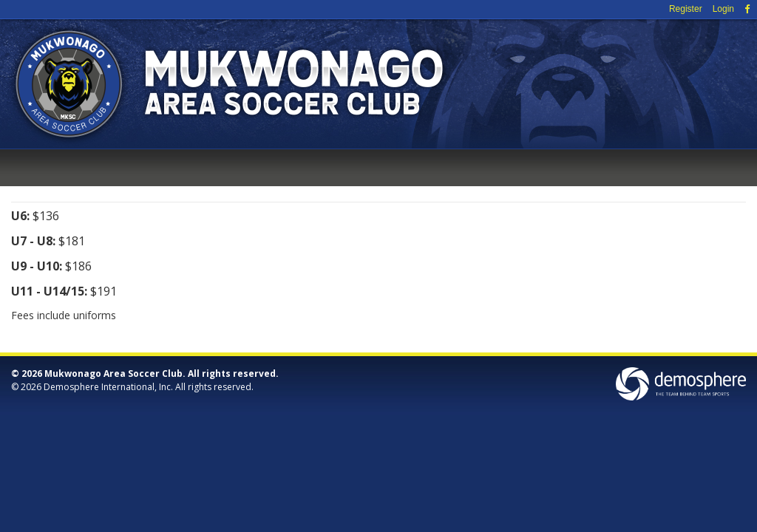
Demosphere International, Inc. (108, 387)
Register (686, 9)
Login (723, 9)
